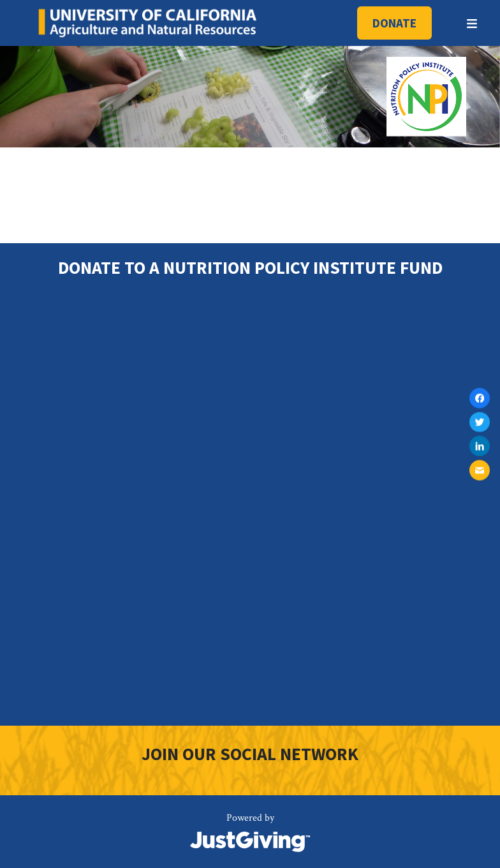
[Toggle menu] (472, 23)
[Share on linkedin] (480, 446)
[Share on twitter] (480, 422)
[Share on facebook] (480, 398)
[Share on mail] (480, 470)
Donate (394, 23)
